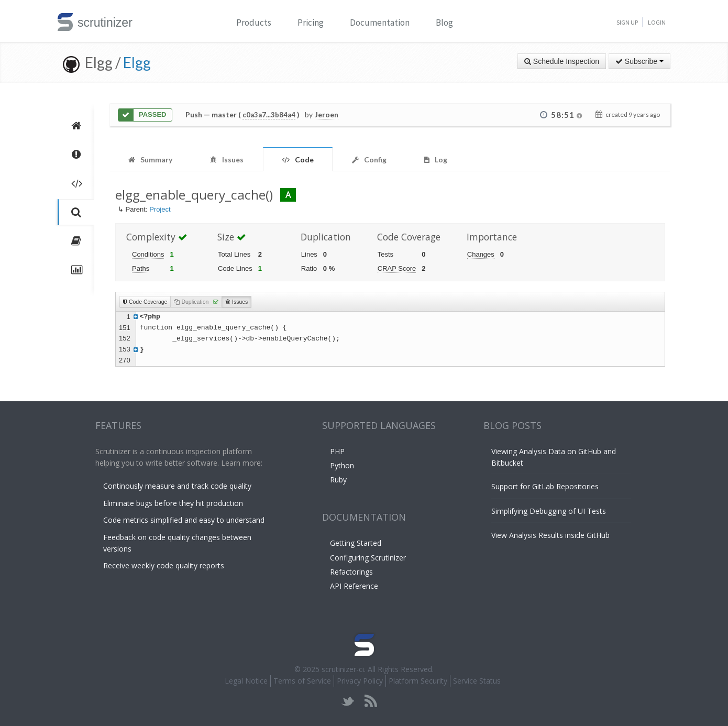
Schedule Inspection (562, 61)
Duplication (196, 302)
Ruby (338, 480)
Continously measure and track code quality (177, 486)
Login (657, 22)
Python (342, 465)
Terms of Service (302, 681)
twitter (348, 701)
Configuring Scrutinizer (368, 558)
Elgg (137, 62)
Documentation (380, 23)
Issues (236, 302)
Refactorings (351, 572)
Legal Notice (246, 681)
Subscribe (639, 61)
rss (371, 701)
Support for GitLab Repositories (545, 486)
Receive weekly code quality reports (164, 565)
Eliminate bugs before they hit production (173, 503)
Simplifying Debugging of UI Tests (549, 511)
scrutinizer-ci (343, 669)
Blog (444, 23)
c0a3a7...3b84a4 (269, 115)
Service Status (477, 681)
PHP (337, 451)
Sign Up (627, 22)
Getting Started (356, 543)
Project (160, 209)
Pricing (311, 23)
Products (254, 23)
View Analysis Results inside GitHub (550, 535)
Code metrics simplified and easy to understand (184, 520)
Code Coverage (145, 302)
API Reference (354, 586)
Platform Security (418, 681)
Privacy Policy (360, 681)
